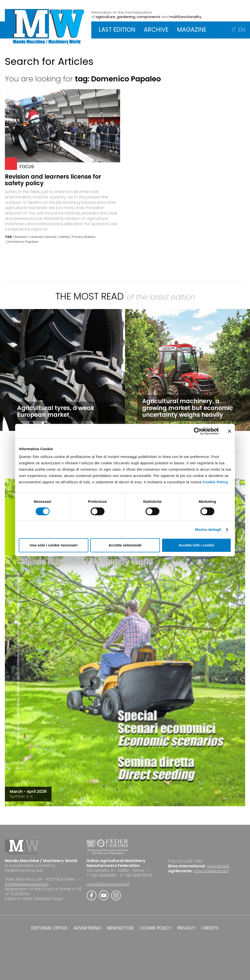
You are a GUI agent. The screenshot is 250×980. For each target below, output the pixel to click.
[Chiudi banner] (229, 431)
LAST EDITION (117, 30)
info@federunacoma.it (27, 884)
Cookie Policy (215, 482)
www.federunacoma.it (108, 884)
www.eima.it (218, 866)
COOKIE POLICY (155, 928)
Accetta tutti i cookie (196, 545)
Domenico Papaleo (23, 242)
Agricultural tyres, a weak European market (56, 411)
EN (242, 30)
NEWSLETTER (120, 928)
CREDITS (210, 928)
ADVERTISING (87, 928)
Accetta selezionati (125, 545)
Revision (21, 237)
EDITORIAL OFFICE (49, 928)
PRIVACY (186, 928)
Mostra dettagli (208, 529)
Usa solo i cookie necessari (54, 545)
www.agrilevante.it (211, 871)
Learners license (44, 237)
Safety (64, 237)
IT (234, 30)
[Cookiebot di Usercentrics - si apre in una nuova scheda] (197, 431)
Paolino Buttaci (84, 237)
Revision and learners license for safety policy (53, 180)
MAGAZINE (192, 30)
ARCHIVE (156, 30)
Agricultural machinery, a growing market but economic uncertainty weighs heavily (188, 408)
